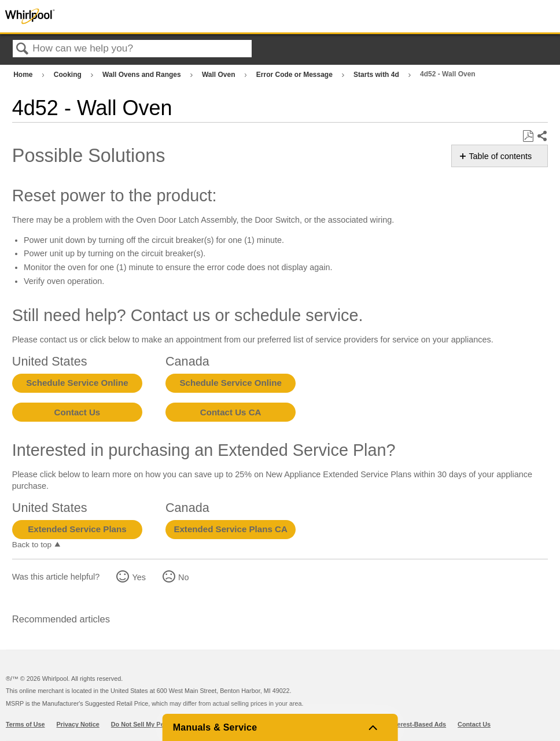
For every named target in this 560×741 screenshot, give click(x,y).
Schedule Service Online (77, 383)
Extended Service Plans (77, 529)
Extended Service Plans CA (231, 529)
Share (542, 137)
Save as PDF (528, 136)
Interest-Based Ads (418, 724)
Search (23, 49)
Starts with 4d (377, 75)
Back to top (32, 545)
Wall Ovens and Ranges (143, 75)
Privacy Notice (78, 724)
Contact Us (78, 412)
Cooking (69, 75)
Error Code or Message (295, 75)
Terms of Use (25, 724)
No (183, 577)
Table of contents (500, 156)
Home (24, 75)
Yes (139, 577)
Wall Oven (220, 75)
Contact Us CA (231, 412)
